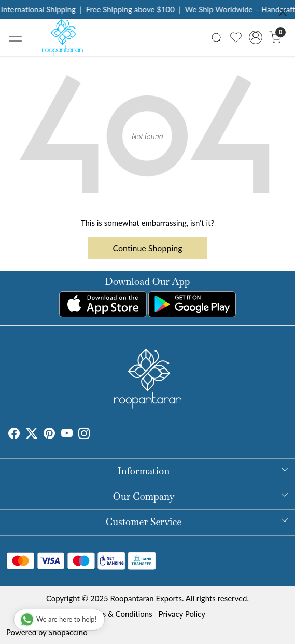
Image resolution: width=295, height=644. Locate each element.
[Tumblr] (96, 434)
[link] (217, 37)
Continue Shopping (148, 248)
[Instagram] (84, 434)
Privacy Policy (182, 614)
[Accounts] (256, 37)
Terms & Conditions (119, 614)
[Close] (283, 12)
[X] (32, 434)
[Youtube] (67, 434)
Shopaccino (68, 632)
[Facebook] (14, 434)
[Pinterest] (49, 434)
